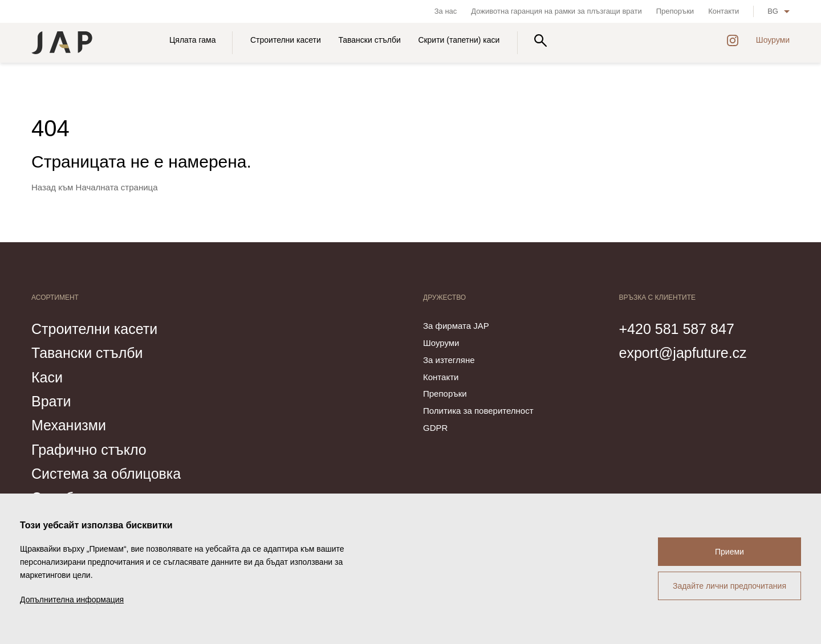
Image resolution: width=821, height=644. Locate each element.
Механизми (69, 425)
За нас (446, 11)
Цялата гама (192, 40)
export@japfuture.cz (683, 353)
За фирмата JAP (456, 326)
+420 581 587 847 (677, 329)
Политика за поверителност (478, 411)
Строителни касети (286, 40)
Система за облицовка (106, 474)
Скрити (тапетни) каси (459, 40)
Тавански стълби (369, 40)
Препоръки (675, 11)
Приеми (729, 552)
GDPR (435, 428)
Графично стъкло (89, 450)
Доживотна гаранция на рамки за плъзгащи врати (556, 11)
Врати (51, 401)
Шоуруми (773, 40)
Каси (47, 377)
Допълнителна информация (72, 600)
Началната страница (117, 187)
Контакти (724, 11)
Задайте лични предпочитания (729, 586)
